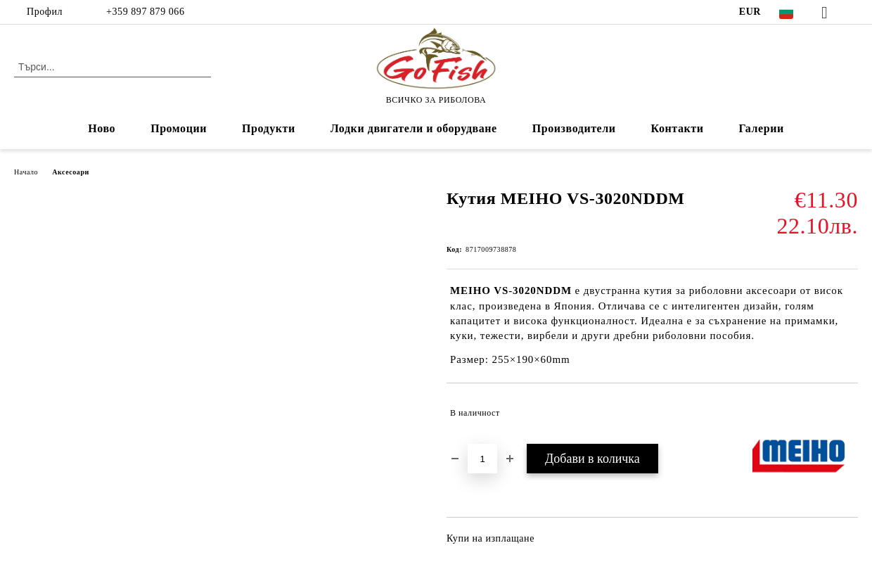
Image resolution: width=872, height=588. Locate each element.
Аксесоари (71, 172)
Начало (26, 172)
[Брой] (482, 459)
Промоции (179, 128)
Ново (102, 128)
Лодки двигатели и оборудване (414, 128)
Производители (574, 128)
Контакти (678, 128)
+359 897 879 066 (144, 12)
